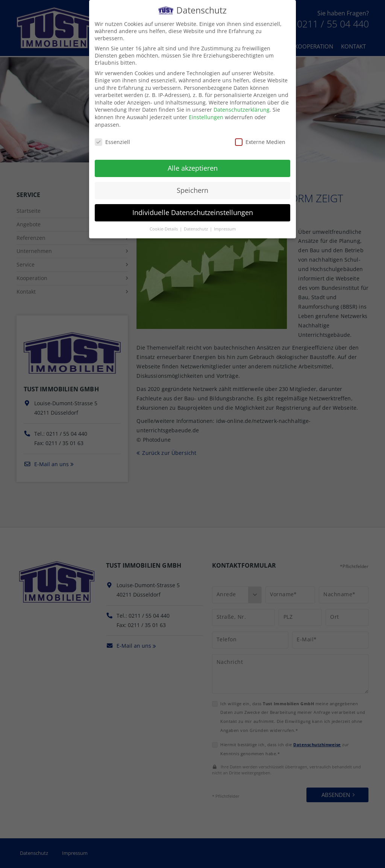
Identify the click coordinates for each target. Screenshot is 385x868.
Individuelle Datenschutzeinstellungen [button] (193, 211)
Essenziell (112, 140)
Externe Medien (260, 140)
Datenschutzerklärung (242, 108)
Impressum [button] (225, 227)
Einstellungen (206, 116)
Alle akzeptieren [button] (193, 167)
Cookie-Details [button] (164, 227)
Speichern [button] (192, 189)
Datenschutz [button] (196, 227)
